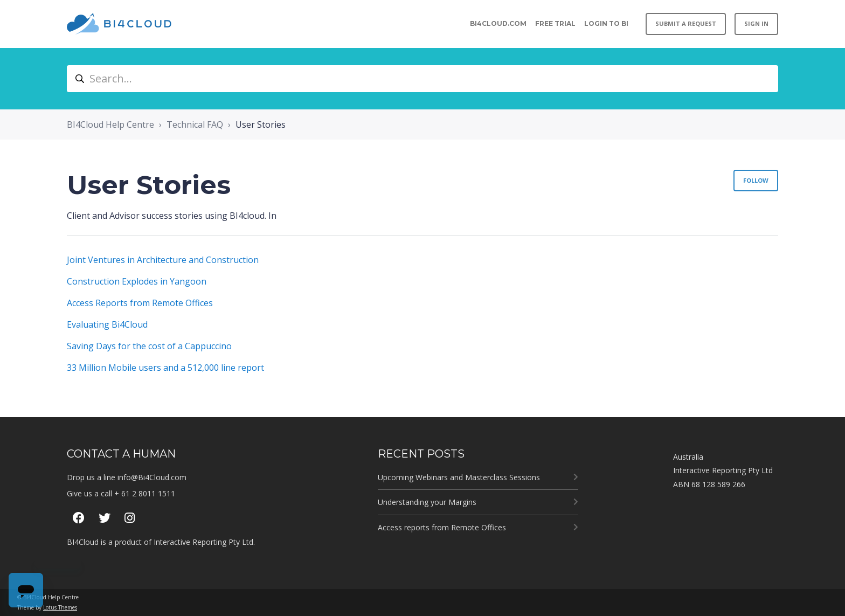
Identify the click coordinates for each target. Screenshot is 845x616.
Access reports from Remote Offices (442, 527)
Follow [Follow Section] (756, 180)
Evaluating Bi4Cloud (107, 324)
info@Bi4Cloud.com (152, 477)
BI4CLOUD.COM (498, 23)
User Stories (261, 124)
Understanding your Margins (427, 502)
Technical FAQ (195, 124)
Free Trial (555, 23)
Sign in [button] (756, 23)
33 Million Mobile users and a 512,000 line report (165, 368)
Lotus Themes (60, 607)
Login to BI (606, 23)
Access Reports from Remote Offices (140, 303)
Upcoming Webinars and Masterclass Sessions (459, 477)
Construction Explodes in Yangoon (137, 281)
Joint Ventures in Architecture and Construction (163, 260)
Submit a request (686, 23)
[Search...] (422, 79)
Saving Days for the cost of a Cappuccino (149, 346)
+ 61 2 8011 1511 (145, 493)
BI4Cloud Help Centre (110, 124)
